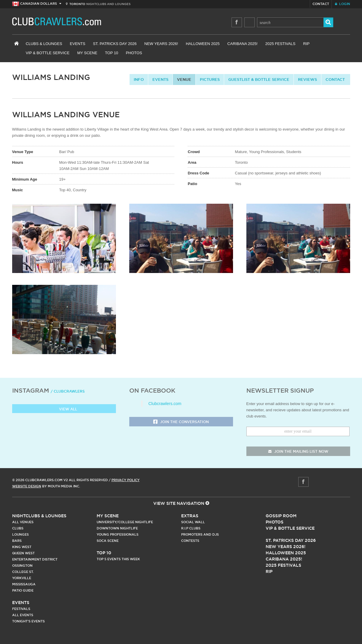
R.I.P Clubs (191, 528)
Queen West (23, 553)
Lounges (20, 534)
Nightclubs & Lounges (39, 516)
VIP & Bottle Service (48, 53)
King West (22, 547)
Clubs (18, 528)
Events (78, 44)
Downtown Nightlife (117, 528)
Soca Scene (108, 541)
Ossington (22, 566)
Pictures (210, 79)
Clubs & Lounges (44, 44)
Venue (184, 79)
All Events (23, 615)
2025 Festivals (280, 44)
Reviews (307, 79)
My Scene (87, 53)
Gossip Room (281, 516)
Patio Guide (23, 590)
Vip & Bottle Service (290, 528)
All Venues (23, 522)
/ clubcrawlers (68, 391)
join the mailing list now (298, 451)
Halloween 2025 (203, 44)
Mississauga (24, 584)
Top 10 (111, 53)
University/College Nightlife (125, 522)
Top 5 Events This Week (118, 559)
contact (335, 79)
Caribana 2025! (243, 44)
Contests (190, 541)
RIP (306, 44)
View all (64, 409)
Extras (190, 516)
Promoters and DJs (200, 534)
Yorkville (22, 578)
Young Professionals (118, 534)
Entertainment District (35, 559)
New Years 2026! (161, 44)
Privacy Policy (126, 480)
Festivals (21, 609)
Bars (17, 541)
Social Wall (193, 522)
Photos (134, 53)
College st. (23, 572)
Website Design (27, 486)
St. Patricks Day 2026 (115, 44)
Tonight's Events (28, 621)
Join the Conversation (181, 422)
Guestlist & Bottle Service (259, 79)
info (139, 79)
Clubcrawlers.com (165, 404)
